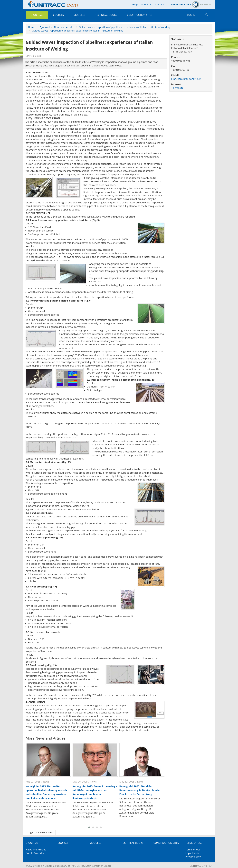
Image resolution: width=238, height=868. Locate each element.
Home (32, 27)
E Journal (37, 15)
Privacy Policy (193, 857)
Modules (79, 15)
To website (177, 88)
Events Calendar (35, 853)
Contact (160, 4)
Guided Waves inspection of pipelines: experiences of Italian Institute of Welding (125, 27)
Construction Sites (139, 15)
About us (146, 4)
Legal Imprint (193, 853)
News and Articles (64, 27)
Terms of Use (194, 843)
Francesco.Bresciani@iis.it (186, 79)
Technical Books (106, 15)
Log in (191, 15)
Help (135, 4)
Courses (58, 15)
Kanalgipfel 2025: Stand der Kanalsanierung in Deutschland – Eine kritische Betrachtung (139, 790)
